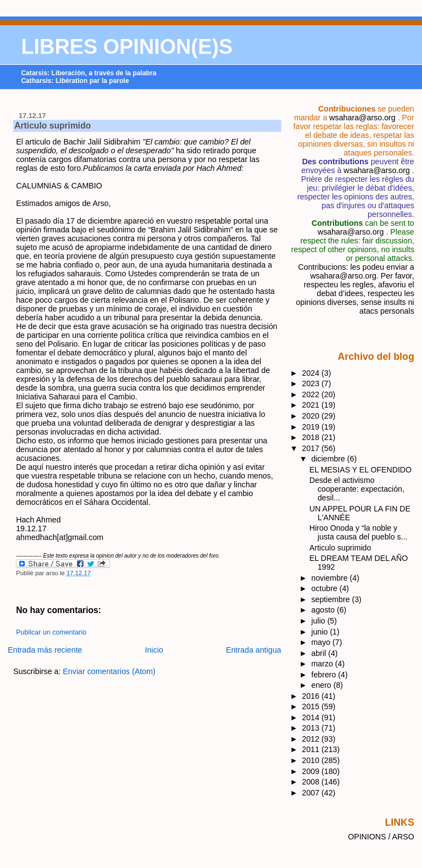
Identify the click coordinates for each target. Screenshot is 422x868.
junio (321, 632)
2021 (312, 405)
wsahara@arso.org (362, 118)
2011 (312, 749)
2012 (312, 739)
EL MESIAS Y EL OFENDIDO (360, 470)
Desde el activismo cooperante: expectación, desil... (357, 489)
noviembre (331, 578)
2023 (312, 383)
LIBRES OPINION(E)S (127, 47)
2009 (312, 771)
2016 (312, 696)
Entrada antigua (254, 650)
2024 (312, 373)
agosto (324, 610)
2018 (312, 437)
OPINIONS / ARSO (381, 837)
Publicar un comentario (51, 632)
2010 (312, 760)
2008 (312, 782)
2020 (312, 416)
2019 (312, 427)
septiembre (332, 599)
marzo (323, 664)
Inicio (154, 650)
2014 (312, 717)
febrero (325, 675)
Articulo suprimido (52, 126)
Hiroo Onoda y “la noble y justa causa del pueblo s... (358, 532)
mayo (322, 642)
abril (320, 653)
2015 (312, 706)
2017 (312, 448)
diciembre (329, 459)
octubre (326, 588)
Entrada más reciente (45, 650)
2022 (312, 394)
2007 (312, 793)
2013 (312, 728)
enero (323, 685)
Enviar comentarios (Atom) (109, 671)
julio (320, 621)
